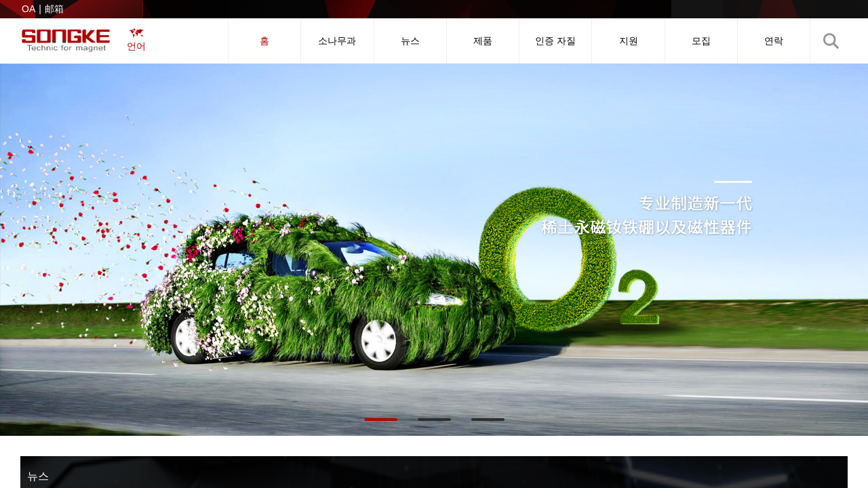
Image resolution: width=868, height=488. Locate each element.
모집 (701, 41)
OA (28, 9)
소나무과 (337, 41)
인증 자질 (555, 41)
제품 (483, 41)
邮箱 (54, 9)
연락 (774, 41)
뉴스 (410, 41)
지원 (629, 41)
